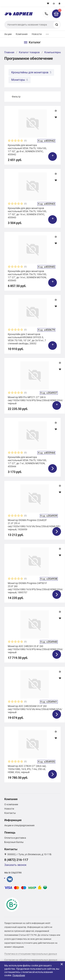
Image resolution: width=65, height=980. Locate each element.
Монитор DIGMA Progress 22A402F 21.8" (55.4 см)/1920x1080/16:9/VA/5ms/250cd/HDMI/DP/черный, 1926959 (34, 525)
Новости (37, 34)
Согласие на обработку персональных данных (31, 960)
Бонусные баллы (14, 842)
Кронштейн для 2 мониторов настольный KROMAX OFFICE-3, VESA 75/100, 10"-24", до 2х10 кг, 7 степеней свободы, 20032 (27, 339)
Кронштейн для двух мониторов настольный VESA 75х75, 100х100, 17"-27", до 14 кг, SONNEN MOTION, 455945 (27, 276)
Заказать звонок (15, 865)
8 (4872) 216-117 (46, 14)
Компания (22, 34)
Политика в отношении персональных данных (31, 954)
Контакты (10, 813)
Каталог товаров (29, 52)
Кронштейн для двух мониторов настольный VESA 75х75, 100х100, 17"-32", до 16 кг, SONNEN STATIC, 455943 (27, 213)
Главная (9, 52)
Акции (8, 34)
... (47, 33)
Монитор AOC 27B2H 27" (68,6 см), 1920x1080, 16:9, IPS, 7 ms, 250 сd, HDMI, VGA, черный (27, 769)
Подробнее (19, 975)
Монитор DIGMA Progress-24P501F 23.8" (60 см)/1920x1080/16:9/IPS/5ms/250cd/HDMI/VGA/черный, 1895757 (34, 588)
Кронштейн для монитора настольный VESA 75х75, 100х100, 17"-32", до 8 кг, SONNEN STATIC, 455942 (27, 150)
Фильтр (16, 97)
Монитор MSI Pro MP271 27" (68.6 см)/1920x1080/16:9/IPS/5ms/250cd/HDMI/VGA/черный (34, 400)
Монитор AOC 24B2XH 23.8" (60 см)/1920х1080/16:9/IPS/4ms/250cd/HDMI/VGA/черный (34, 649)
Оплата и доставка (15, 838)
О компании (11, 804)
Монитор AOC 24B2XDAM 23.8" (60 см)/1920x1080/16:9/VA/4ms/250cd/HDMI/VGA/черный (34, 709)
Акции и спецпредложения (19, 825)
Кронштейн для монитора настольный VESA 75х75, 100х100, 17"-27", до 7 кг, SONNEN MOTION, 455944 (27, 462)
